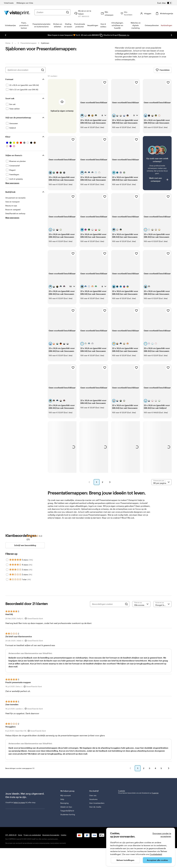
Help (62, 799)
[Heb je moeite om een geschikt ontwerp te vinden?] (157, 163)
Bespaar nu (124, 35)
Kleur (8, 137)
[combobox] (51, 12)
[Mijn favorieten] (129, 13)
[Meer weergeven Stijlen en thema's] (12, 183)
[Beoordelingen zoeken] (108, 604)
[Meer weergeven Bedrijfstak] (12, 218)
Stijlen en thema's (14, 155)
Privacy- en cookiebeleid (32, 835)
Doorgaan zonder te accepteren (162, 835)
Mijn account (66, 795)
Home (8, 43)
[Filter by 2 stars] (7, 574)
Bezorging (65, 803)
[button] (89, 482)
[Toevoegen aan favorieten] (105, 82)
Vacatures (93, 799)
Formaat (9, 79)
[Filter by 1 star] (7, 579)
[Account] (146, 13)
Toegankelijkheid (67, 811)
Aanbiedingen (166, 25)
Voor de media (95, 807)
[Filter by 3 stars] (7, 570)
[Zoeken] (68, 12)
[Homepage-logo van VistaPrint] (17, 13)
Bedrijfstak (10, 192)
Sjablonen (45, 43)
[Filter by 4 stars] (7, 565)
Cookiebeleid (156, 854)
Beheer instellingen (125, 860)
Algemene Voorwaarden (51, 835)
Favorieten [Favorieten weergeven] (163, 70)
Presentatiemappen (29, 43)
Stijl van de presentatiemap (18, 117)
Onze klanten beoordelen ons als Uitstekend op (138, 793)
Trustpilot (122, 791)
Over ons (93, 795)
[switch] (165, 3)
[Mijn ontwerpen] (109, 13)
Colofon (64, 835)
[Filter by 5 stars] (7, 560)
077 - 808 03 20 (11, 835)
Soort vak (10, 98)
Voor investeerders (97, 803)
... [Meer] (15, 43)
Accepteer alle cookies (157, 860)
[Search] (126, 604)
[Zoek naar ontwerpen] (43, 70)
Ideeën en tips (66, 807)
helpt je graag (19, 802)
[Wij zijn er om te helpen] (85, 13)
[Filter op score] (141, 604)
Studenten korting (68, 814)
